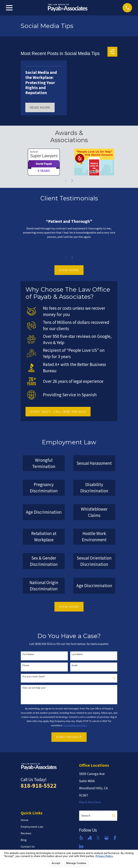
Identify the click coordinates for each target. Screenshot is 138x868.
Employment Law (32, 827)
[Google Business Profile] (106, 838)
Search (86, 816)
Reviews (26, 833)
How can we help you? (34, 688)
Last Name (77, 654)
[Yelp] (81, 838)
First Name (28, 654)
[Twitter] (98, 838)
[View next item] (72, 181)
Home (25, 820)
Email (74, 665)
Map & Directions (90, 802)
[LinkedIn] (81, 846)
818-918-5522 (39, 786)
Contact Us (28, 847)
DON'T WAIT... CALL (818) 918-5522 (58, 412)
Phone (26, 665)
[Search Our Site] (114, 816)
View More (69, 270)
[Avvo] (90, 838)
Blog (24, 840)
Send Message (69, 737)
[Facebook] (115, 838)
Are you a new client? (34, 676)
